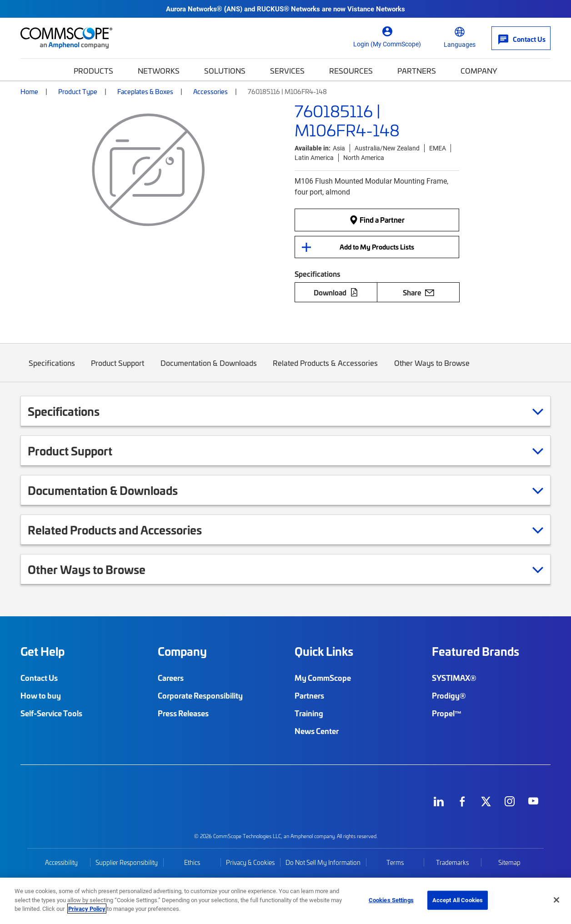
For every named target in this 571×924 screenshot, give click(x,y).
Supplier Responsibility (127, 862)
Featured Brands (476, 651)
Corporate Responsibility (200, 695)
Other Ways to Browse (432, 370)
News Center (317, 731)
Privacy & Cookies (250, 862)
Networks (159, 70)
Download (336, 292)
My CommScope (323, 678)
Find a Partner (377, 220)
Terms (395, 862)
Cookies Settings (391, 900)
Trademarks (452, 862)
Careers (171, 678)
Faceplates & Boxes (145, 91)
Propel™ (447, 713)
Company (479, 70)
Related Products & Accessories (326, 370)
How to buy (41, 695)
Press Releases (183, 713)
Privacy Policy (87, 909)
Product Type (78, 91)
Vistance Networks (376, 9)
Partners (417, 70)
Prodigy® (449, 695)
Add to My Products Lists (377, 247)
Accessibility (61, 862)
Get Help (43, 651)
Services (287, 70)
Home (29, 91)
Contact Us (39, 678)
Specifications (52, 370)
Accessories (210, 91)
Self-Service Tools (51, 713)
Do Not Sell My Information (323, 862)
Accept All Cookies (458, 900)
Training (309, 713)
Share (418, 292)
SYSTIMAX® (454, 678)
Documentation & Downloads (209, 370)
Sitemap (509, 862)
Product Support (118, 370)
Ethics (192, 862)
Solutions (225, 70)
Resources (351, 70)
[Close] (556, 900)
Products (93, 70)
